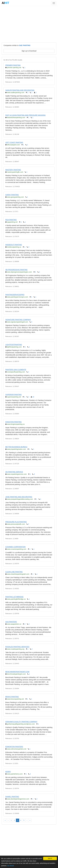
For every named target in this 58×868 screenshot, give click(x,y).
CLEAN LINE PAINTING (14, 572)
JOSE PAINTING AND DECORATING (19, 497)
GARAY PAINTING (12, 195)
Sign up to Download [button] (29, 51)
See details (11, 866)
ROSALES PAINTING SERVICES (17, 647)
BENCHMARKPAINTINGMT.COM (17, 672)
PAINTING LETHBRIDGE (14, 597)
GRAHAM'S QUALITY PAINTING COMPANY (21, 722)
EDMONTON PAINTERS (14, 747)
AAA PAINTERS (11, 622)
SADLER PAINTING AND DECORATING (20, 90)
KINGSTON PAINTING (13, 422)
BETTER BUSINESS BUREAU (16, 447)
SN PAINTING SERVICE (14, 472)
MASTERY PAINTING (13, 170)
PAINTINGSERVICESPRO (15, 295)
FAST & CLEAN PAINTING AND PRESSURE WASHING (25, 115)
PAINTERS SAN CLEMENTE (16, 370)
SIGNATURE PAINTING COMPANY (18, 320)
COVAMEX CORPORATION (15, 547)
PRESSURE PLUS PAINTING (16, 522)
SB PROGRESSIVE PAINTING (16, 270)
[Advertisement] (29, 24)
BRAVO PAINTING (12, 697)
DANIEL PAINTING (12, 797)
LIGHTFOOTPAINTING (14, 345)
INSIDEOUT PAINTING (14, 245)
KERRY (8, 772)
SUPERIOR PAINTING (13, 395)
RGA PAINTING (11, 220)
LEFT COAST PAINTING (14, 142)
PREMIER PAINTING (13, 65)
